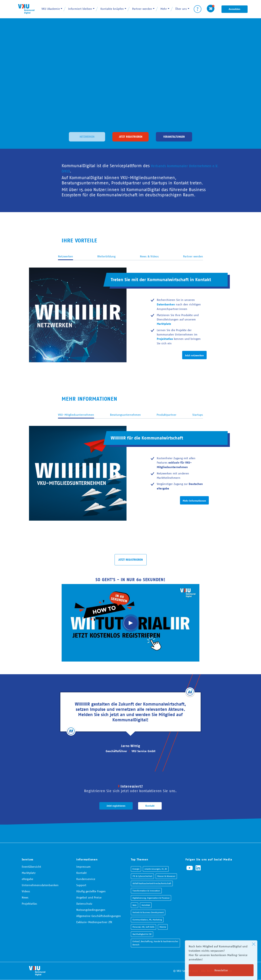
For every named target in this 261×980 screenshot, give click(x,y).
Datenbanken (166, 304)
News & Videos (149, 256)
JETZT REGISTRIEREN (131, 560)
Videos (26, 891)
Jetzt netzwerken (194, 355)
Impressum (83, 867)
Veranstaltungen (174, 136)
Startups (198, 415)
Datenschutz (84, 904)
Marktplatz (29, 873)
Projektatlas (29, 904)
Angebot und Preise (89, 897)
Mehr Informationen (194, 501)
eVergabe (27, 879)
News (25, 897)
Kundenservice (86, 879)
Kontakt (150, 806)
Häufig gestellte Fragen (91, 891)
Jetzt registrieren (131, 136)
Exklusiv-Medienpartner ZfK (94, 922)
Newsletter (221, 970)
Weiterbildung (106, 256)
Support (81, 885)
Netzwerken (87, 136)
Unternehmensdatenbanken (40, 885)
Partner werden (193, 256)
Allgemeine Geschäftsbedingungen (99, 916)
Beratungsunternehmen (125, 415)
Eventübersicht (31, 867)
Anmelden (235, 9)
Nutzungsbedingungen (91, 910)
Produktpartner (166, 415)
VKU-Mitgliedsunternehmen (76, 415)
